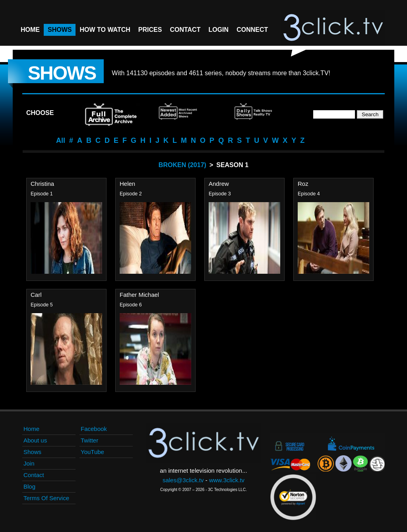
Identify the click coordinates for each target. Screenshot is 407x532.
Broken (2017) (182, 165)
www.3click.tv (227, 480)
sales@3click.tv (183, 480)
